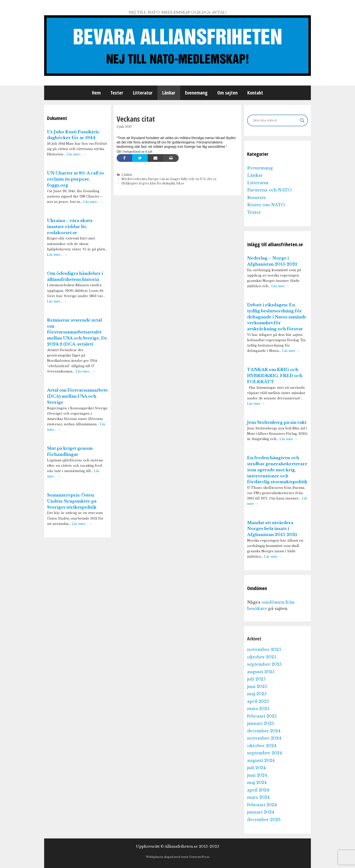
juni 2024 (257, 775)
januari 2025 (261, 723)
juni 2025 (257, 687)
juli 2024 (256, 768)
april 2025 (258, 701)
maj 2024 (257, 783)
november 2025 (264, 650)
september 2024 (265, 753)
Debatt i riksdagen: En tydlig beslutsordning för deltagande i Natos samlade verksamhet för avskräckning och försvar (277, 317)
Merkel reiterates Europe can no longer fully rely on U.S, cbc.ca (169, 179)
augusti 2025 (261, 672)
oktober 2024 (262, 746)
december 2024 (264, 731)
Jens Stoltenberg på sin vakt (277, 422)
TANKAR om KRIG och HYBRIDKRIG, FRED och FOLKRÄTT (275, 376)
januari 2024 (261, 812)
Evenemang (196, 93)
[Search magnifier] (302, 120)
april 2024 (258, 790)
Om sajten (227, 93)
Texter (117, 93)
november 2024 (264, 738)
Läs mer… (76, 154)
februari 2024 (262, 805)
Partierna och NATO (269, 190)
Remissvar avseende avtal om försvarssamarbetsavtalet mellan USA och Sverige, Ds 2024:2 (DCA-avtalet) (77, 332)
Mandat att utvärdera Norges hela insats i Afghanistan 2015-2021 (272, 529)
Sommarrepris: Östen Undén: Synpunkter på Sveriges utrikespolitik (72, 501)
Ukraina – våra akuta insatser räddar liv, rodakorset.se (70, 227)
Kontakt (255, 93)
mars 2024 (258, 797)
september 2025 (264, 664)
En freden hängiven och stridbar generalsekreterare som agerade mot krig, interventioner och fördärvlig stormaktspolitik (277, 470)
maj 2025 (257, 694)
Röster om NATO (266, 205)
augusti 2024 (261, 761)
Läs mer (280, 286)
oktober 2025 (262, 657)
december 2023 (264, 820)
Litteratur (143, 93)
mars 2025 (258, 709)
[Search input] (275, 120)
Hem (96, 93)
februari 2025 (262, 716)
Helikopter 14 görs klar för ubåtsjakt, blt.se (153, 183)
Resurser (257, 198)
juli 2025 (256, 679)
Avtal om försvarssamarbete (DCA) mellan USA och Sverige (77, 396)
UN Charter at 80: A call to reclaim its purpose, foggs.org (76, 179)
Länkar (169, 93)
